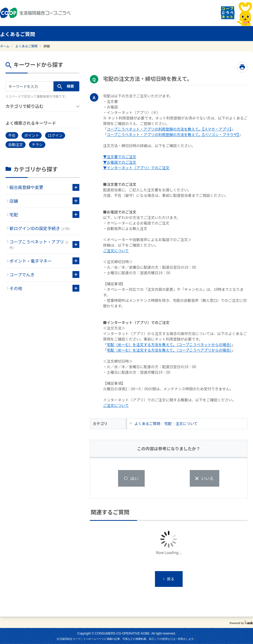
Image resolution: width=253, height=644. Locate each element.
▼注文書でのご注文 (120, 157)
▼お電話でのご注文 (120, 162)
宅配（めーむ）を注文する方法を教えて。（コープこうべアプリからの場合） (169, 350)
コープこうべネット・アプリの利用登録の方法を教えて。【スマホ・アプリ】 (169, 129)
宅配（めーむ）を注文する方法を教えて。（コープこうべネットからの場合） (169, 345)
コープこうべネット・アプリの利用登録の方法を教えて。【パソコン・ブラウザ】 (173, 134)
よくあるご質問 (26, 46)
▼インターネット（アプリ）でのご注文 (136, 168)
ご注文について (116, 251)
